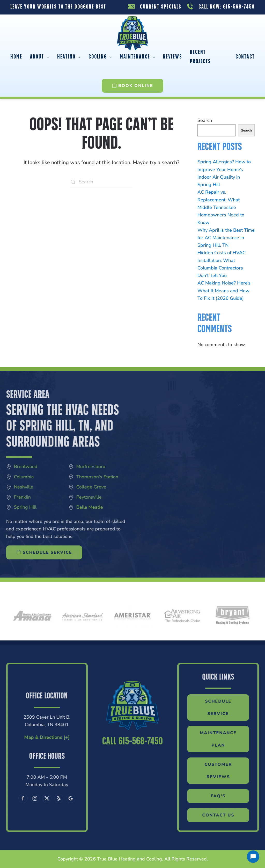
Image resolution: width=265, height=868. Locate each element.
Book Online (132, 86)
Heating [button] (69, 57)
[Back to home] (132, 28)
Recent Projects (200, 57)
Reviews (173, 57)
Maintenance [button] (138, 57)
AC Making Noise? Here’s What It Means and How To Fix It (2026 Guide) (224, 291)
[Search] (101, 182)
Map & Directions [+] (28, 737)
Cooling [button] (100, 57)
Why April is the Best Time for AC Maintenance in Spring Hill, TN (226, 238)
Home (16, 57)
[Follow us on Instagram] (16, 798)
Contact (245, 57)
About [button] (40, 57)
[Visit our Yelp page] (40, 798)
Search (205, 120)
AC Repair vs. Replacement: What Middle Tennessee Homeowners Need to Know (221, 207)
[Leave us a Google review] (52, 798)
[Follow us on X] (28, 798)
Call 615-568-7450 (132, 761)
